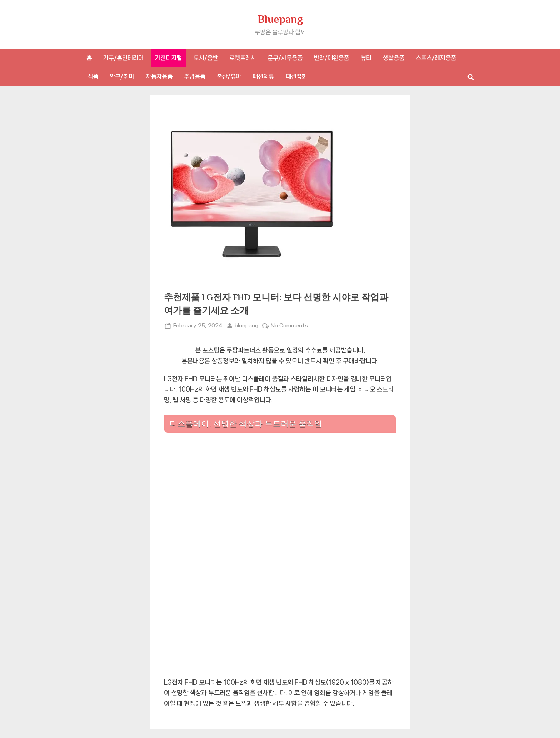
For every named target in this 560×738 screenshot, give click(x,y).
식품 (93, 76)
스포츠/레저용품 (436, 58)
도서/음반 (206, 58)
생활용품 (394, 58)
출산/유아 (229, 76)
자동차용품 (159, 76)
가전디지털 (168, 58)
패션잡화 (296, 76)
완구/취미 (122, 76)
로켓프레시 (243, 58)
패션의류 (263, 76)
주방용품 (195, 76)
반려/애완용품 (331, 58)
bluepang (246, 325)
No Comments (289, 326)
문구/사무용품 (285, 58)
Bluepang (280, 19)
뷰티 (366, 58)
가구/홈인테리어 (123, 58)
